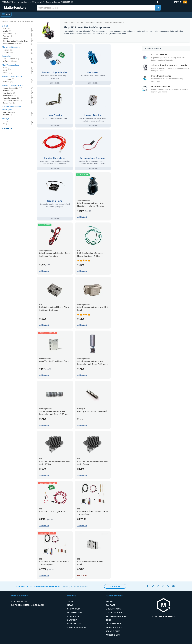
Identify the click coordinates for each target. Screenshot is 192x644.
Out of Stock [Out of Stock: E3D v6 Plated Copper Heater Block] (82, 576)
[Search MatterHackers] (158, 8)
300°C (7, 70)
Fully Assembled (11, 59)
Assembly (7, 56)
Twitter (153, 586)
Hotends (99, 22)
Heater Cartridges (11, 98)
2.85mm (8, 52)
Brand (5, 26)
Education (73, 616)
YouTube (173, 586)
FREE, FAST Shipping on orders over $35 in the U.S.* (23, 2)
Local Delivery (114, 613)
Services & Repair (77, 627)
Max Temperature (11, 65)
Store (73, 22)
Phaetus (7, 36)
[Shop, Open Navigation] (6, 14)
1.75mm (8, 50)
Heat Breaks (9, 93)
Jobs (108, 620)
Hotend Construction (12, 76)
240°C (6, 68)
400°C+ (7, 73)
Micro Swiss (9, 34)
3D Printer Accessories (85, 22)
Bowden (7, 115)
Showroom (74, 609)
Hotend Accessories (12, 107)
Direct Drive (9, 113)
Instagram (158, 586)
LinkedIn (163, 586)
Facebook (147, 586)
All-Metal (8, 82)
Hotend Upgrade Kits (12, 88)
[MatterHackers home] (15, 8)
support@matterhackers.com (27, 605)
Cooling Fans (9, 103)
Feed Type (7, 110)
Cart (180, 2)
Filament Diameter (11, 47)
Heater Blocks (9, 96)
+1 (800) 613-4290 (67, 2)
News (70, 605)
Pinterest (168, 586)
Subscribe (115, 586)
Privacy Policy (114, 627)
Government (74, 624)
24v (6, 124)
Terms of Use (113, 631)
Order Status (113, 609)
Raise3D (7, 39)
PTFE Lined (8, 79)
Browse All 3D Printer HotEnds (17, 21)
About (109, 601)
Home (66, 22)
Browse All (7, 128)
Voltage (6, 119)
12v (5, 121)
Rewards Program (116, 616)
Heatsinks (8, 91)
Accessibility (113, 635)
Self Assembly (10, 61)
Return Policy (114, 624)
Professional (75, 613)
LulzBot (7, 31)
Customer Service (53, 2)
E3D (6, 29)
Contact (110, 605)
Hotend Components (12, 85)
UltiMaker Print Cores (13, 43)
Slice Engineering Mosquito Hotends (16, 41)
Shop (70, 601)
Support (72, 620)
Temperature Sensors (12, 101)
